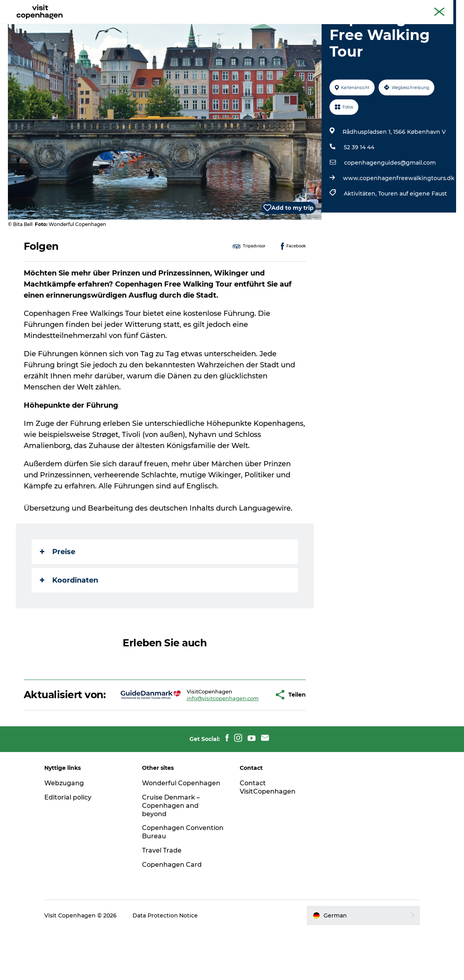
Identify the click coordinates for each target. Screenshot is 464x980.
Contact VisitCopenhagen (268, 836)
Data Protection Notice (167, 965)
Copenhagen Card (435, 8)
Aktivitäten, (361, 231)
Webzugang (65, 832)
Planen (288, 26)
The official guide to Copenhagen (367, 8)
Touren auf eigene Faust (413, 231)
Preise (58, 589)
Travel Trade (163, 899)
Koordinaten (69, 618)
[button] (248, 738)
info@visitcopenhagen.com (198, 741)
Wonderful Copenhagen (182, 832)
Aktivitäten (182, 26)
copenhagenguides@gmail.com (390, 200)
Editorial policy (69, 846)
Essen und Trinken (238, 26)
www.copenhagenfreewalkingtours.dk (399, 216)
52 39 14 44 (359, 185)
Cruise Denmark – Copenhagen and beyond (172, 855)
